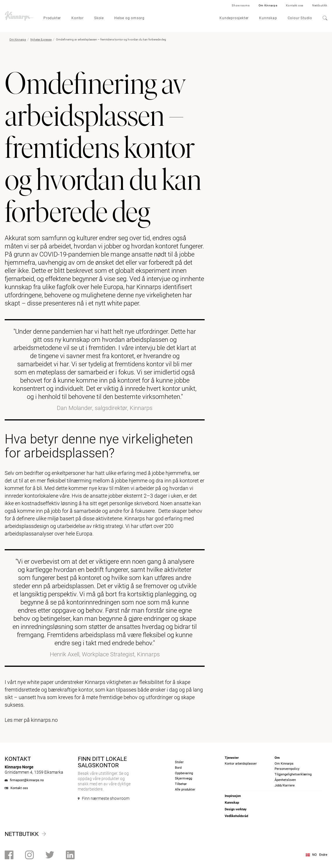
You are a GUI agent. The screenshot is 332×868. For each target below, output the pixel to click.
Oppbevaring (184, 773)
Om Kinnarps (268, 5)
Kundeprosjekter (234, 18)
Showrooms (241, 5)
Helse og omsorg (129, 18)
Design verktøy (236, 809)
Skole (99, 18)
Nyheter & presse (41, 39)
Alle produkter (185, 790)
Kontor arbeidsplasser (241, 764)
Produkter (52, 18)
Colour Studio (300, 18)
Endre (323, 855)
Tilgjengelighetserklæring (293, 774)
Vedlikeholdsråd (236, 816)
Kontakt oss (295, 5)
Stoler (179, 762)
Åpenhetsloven (285, 780)
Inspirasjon (233, 796)
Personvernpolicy (287, 769)
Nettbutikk (320, 5)
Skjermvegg (183, 778)
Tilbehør (181, 784)
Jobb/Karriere (285, 785)
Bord (178, 768)
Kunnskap (268, 18)
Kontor (78, 18)
